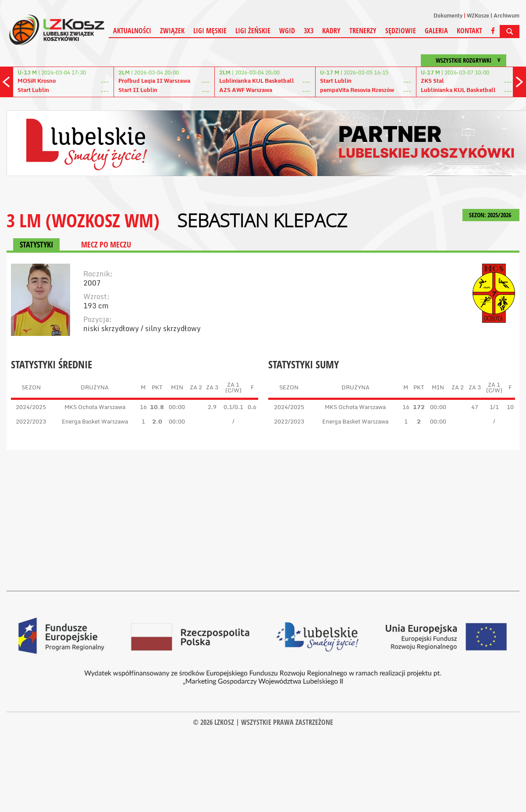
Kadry (331, 31)
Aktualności (132, 31)
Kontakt (469, 31)
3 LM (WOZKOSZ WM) (83, 220)
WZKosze (478, 16)
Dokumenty (448, 16)
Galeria (436, 31)
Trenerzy (363, 31)
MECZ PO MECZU (106, 244)
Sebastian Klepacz (262, 220)
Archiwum (506, 16)
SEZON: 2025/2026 (491, 215)
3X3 (309, 31)
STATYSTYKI (36, 244)
